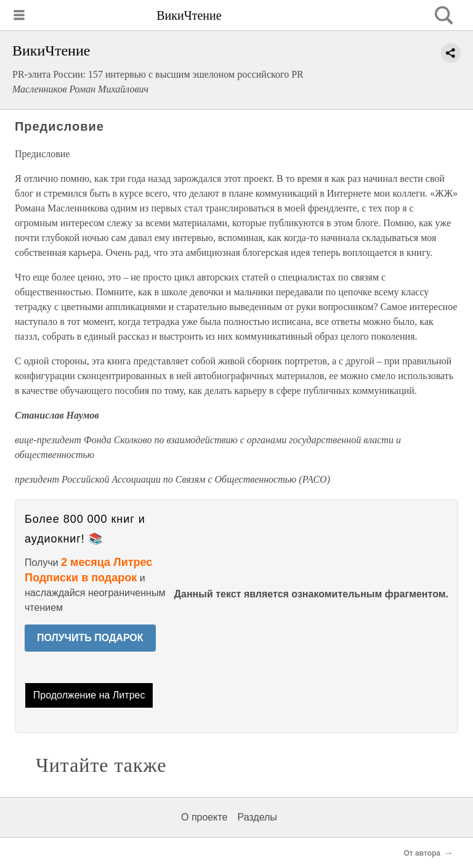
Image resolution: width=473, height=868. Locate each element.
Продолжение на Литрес (89, 695)
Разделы (257, 817)
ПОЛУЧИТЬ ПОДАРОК (90, 638)
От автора (422, 853)
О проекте (204, 817)
